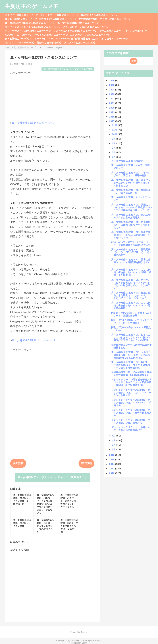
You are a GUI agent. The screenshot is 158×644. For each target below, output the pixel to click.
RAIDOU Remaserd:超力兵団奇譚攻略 (69, 39)
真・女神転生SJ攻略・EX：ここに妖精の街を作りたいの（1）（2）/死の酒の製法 (131, 305)
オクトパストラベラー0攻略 (20, 43)
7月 (114, 148)
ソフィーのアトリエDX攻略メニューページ (28, 31)
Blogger (84, 632)
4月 (114, 436)
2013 (112, 469)
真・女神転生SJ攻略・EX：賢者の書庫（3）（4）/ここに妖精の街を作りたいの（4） (131, 235)
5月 (114, 157)
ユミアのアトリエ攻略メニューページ (90, 35)
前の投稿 (86, 463)
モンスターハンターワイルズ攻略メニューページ (42, 35)
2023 (112, 94)
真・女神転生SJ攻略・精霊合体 (128, 161)
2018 (112, 117)
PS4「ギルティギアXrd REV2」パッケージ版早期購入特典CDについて (131, 244)
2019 (112, 112)
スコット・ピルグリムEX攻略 (80, 43)
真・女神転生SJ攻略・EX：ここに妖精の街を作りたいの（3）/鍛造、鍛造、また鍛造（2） (131, 272)
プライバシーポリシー (135, 31)
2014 (112, 464)
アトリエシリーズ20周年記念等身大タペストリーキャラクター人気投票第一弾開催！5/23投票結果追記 (132, 382)
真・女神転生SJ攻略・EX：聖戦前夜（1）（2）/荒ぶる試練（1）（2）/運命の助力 (131, 252)
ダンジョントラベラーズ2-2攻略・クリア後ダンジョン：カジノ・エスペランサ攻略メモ (131, 393)
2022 (112, 99)
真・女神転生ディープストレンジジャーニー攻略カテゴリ (52, 477)
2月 (114, 445)
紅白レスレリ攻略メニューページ (110, 39)
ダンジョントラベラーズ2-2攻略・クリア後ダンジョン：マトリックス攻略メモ (131, 403)
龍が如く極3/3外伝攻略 (49, 43)
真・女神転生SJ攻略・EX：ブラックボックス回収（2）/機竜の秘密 (131, 174)
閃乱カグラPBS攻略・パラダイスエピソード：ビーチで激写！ (131, 322)
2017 (112, 121)
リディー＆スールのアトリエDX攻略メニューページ (33, 27)
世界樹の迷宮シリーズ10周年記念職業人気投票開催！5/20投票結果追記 (132, 374)
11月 (115, 130)
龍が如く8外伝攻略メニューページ (99, 15)
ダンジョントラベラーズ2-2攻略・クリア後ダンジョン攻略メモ (131, 421)
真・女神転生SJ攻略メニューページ (33, 123)
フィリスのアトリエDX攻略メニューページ (86, 27)
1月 (114, 449)
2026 (112, 80)
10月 (115, 134)
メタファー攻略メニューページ (22, 15)
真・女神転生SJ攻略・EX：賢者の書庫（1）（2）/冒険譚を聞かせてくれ (131, 262)
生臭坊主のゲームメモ (32, 6)
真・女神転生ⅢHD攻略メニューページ (78, 23)
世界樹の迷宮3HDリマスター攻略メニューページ (105, 19)
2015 (112, 459)
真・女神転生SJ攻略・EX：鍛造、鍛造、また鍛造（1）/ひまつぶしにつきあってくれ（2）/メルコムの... (131, 295)
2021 (112, 103)
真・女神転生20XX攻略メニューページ (26, 39)
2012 (112, 473)
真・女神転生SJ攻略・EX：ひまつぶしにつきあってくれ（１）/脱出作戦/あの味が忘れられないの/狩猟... (131, 337)
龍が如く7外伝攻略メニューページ (58, 19)
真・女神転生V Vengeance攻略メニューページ (30, 23)
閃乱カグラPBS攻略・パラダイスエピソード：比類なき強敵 (131, 314)
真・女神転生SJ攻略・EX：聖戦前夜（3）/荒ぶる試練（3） (131, 191)
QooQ (84, 643)
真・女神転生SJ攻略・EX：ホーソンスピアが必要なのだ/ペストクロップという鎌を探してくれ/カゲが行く (131, 284)
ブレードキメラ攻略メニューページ (59, 15)
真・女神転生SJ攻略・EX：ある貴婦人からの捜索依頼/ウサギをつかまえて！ (131, 225)
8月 (114, 143)
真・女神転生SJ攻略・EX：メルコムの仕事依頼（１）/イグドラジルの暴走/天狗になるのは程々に (131, 355)
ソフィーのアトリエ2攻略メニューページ (75, 31)
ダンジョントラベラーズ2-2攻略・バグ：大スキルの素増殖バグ (131, 429)
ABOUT (9, 35)
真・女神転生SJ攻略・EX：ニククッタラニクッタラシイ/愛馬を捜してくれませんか (131, 183)
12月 (115, 125)
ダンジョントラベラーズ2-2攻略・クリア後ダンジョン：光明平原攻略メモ (131, 413)
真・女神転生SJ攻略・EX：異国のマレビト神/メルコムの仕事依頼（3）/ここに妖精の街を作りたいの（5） (132, 207)
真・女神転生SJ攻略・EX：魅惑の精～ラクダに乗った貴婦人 (131, 216)
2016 (112, 455)
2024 (112, 90)
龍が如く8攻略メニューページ (21, 19)
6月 (114, 152)
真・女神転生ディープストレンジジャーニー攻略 (68, 69)
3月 (114, 440)
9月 (114, 139)
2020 (112, 108)
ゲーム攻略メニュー (110, 31)
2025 (112, 85)
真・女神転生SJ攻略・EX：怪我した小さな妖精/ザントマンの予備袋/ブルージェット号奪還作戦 (131, 365)
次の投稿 (18, 463)
